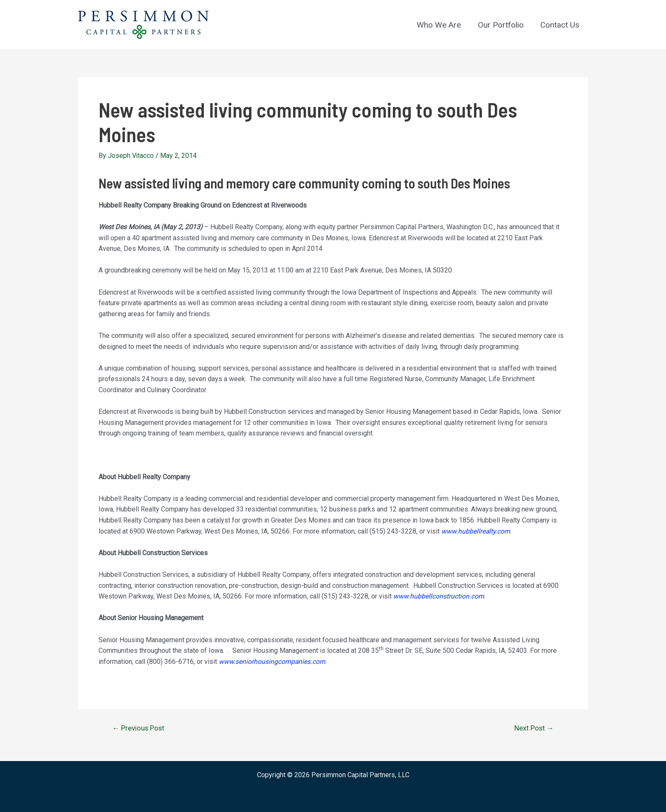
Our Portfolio (502, 25)
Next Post (533, 728)
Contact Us (560, 25)
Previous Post (139, 728)
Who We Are (440, 25)
